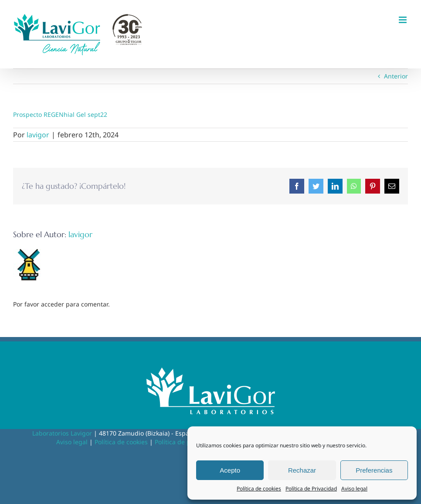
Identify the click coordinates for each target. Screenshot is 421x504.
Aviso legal (354, 489)
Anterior (396, 76)
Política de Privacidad (311, 489)
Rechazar (302, 470)
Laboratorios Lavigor (62, 433)
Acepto (230, 470)
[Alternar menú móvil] (403, 20)
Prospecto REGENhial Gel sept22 (60, 114)
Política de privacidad (186, 442)
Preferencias (374, 470)
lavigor (38, 135)
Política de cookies (259, 489)
